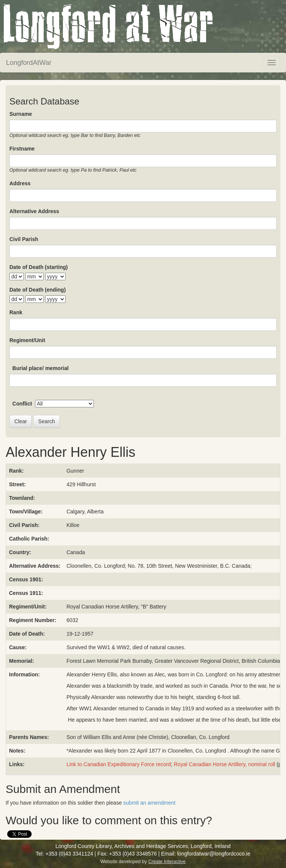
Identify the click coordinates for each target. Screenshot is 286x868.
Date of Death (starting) (39, 267)
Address (20, 183)
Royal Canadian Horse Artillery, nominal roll (224, 764)
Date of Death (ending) (37, 290)
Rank (16, 312)
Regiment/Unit (27, 340)
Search (46, 421)
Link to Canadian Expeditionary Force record (119, 764)
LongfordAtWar (29, 63)
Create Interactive (167, 862)
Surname (21, 114)
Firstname (22, 149)
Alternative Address (34, 211)
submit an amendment (149, 803)
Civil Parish (24, 239)
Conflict (22, 404)
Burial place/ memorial (41, 368)
